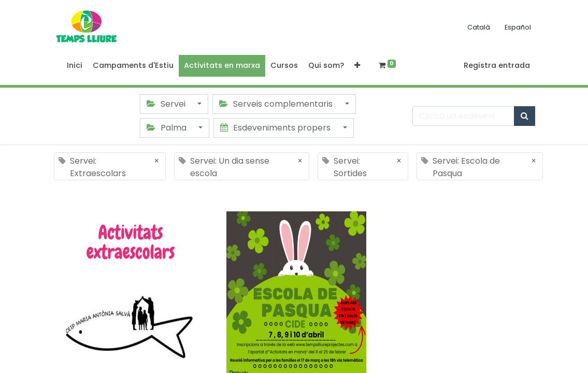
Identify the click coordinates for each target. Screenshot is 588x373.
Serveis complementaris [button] (277, 104)
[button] (357, 66)
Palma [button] (168, 128)
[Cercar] (525, 116)
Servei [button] (167, 104)
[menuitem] (75, 66)
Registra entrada (497, 65)
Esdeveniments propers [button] (276, 128)
